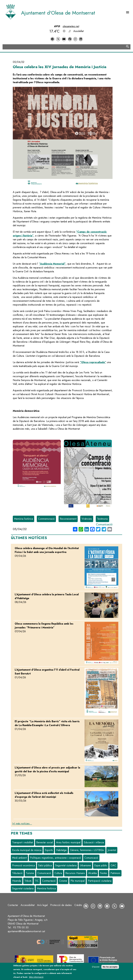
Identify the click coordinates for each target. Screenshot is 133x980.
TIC (37, 881)
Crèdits (78, 905)
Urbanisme (85, 865)
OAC (113, 865)
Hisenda (17, 881)
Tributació (17, 873)
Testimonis (102, 519)
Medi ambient (19, 858)
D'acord (96, 967)
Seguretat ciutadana (66, 865)
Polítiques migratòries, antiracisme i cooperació (56, 858)
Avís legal (42, 905)
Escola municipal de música (27, 850)
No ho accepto (110, 967)
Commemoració (46, 519)
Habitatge (61, 850)
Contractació (49, 881)
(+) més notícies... (22, 824)
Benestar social (45, 842)
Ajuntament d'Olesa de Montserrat (58, 13)
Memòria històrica (23, 519)
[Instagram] (75, 39)
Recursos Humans (75, 873)
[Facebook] (70, 39)
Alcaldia (92, 873)
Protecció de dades (61, 905)
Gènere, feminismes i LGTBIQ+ (87, 850)
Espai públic (101, 865)
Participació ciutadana (100, 881)
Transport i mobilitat (23, 842)
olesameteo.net (71, 26)
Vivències (87, 519)
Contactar (13, 905)
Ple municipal (78, 881)
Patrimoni (115, 873)
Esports (49, 850)
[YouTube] (64, 39)
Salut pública (45, 865)
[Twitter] (58, 39)
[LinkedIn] (81, 39)
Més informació (36, 977)
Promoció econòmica (23, 865)
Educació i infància (94, 842)
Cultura (58, 873)
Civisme (63, 881)
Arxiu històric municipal (68, 842)
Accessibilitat (28, 905)
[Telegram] (52, 39)
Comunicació (104, 524)
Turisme (30, 873)
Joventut (112, 850)
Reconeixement (68, 519)
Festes (104, 873)
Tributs (28, 881)
